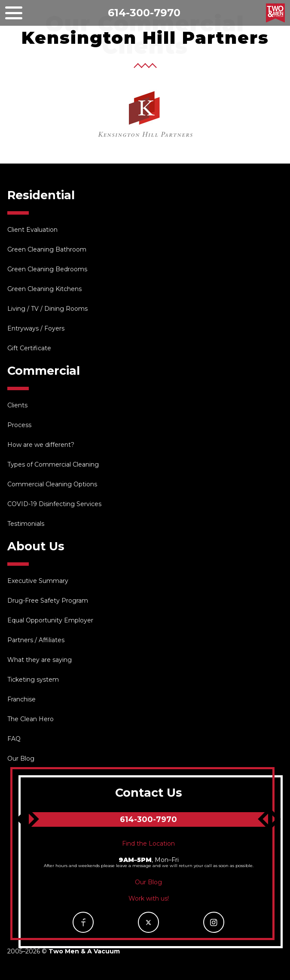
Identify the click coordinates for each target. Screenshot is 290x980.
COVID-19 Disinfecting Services (54, 504)
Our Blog (21, 759)
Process (19, 425)
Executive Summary (38, 581)
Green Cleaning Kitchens (44, 289)
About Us (36, 546)
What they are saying (40, 660)
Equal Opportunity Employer (50, 620)
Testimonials (26, 524)
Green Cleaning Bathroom (47, 249)
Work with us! (149, 898)
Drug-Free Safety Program (48, 601)
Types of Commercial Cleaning (53, 464)
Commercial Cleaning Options (52, 484)
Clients (17, 405)
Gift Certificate (29, 348)
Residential (41, 195)
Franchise (21, 699)
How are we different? (41, 445)
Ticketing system (33, 680)
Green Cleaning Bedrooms (47, 269)
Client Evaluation (32, 230)
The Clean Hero (31, 719)
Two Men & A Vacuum (275, 13)
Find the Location (148, 843)
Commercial (44, 371)
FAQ (14, 739)
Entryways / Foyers (36, 328)
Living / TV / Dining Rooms (47, 309)
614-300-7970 (144, 13)
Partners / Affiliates (36, 640)
